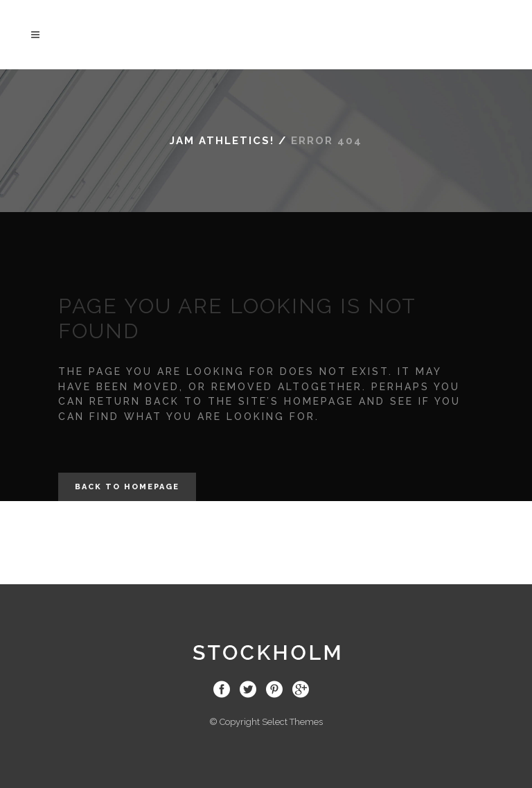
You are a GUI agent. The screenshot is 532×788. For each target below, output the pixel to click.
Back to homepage (127, 487)
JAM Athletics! (222, 141)
